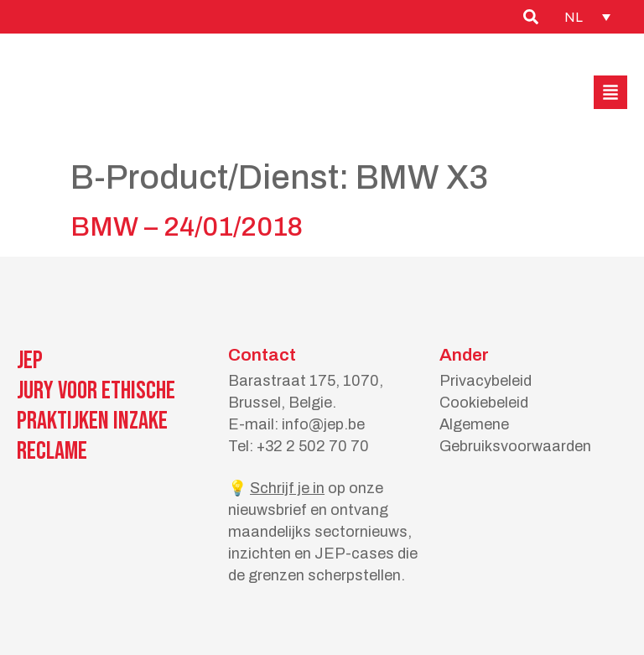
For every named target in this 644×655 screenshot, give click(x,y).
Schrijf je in (287, 488)
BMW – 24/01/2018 (187, 227)
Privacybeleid (486, 381)
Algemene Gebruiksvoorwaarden (515, 435)
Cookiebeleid (484, 403)
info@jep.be (323, 424)
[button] (610, 92)
